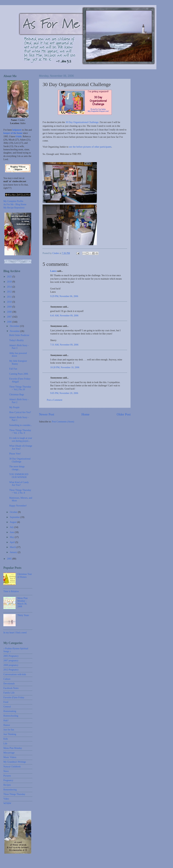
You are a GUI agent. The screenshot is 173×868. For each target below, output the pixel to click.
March (13, 547)
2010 (10, 302)
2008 (10, 312)
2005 (10, 559)
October (14, 512)
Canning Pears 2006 (19, 374)
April (13, 542)
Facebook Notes (11, 688)
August (13, 522)
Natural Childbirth (12, 767)
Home (85, 414)
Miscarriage (9, 753)
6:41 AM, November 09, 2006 (64, 316)
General (7, 707)
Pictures (7, 776)
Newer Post (47, 414)
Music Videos (10, 757)
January (14, 552)
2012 (10, 292)
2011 (10, 297)
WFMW (7, 803)
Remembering (10, 790)
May (12, 537)
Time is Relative (11, 591)
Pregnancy (8, 780)
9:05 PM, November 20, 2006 (64, 393)
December (15, 326)
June (12, 532)
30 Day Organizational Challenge (82, 122)
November (15, 331)
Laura (53, 271)
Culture (7, 679)
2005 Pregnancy (11, 656)
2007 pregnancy (11, 661)
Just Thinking (10, 734)
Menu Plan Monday (13, 748)
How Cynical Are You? (20, 412)
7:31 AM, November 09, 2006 (64, 345)
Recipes (7, 785)
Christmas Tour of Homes (25, 576)
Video (6, 799)
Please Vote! (15, 454)
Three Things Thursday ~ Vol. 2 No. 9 (20, 432)
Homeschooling (11, 716)
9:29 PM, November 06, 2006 (64, 296)
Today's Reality (16, 340)
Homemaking (10, 711)
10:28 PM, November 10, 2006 (65, 367)
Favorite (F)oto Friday (14, 697)
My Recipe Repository (14, 208)
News (6, 771)
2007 (10, 317)
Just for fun (9, 730)
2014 (10, 287)
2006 (10, 322)
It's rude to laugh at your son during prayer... (21, 440)
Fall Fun (13, 369)
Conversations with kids (15, 674)
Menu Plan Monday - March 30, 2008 (23, 602)
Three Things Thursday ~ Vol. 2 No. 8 (20, 492)
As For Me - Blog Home (15, 204)
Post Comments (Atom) (63, 422)
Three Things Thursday (14, 794)
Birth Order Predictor (19, 335)
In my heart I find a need (15, 633)
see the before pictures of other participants (90, 147)
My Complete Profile (13, 201)
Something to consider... (21, 425)
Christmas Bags (17, 395)
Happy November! (18, 506)
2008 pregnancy (11, 665)
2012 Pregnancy (11, 670)
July (12, 527)
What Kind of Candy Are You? (19, 484)
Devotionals (9, 684)
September (15, 517)
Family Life (9, 693)
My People (14, 407)
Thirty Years (23, 615)
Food (6, 702)
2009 (10, 307)
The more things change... (17, 468)
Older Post (124, 414)
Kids (6, 739)
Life (5, 744)
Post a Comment (55, 400)
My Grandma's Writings (15, 762)
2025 (10, 277)
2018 (10, 282)
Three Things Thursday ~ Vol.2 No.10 (20, 388)
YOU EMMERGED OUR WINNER (19, 476)
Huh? (6, 721)
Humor (7, 725)
